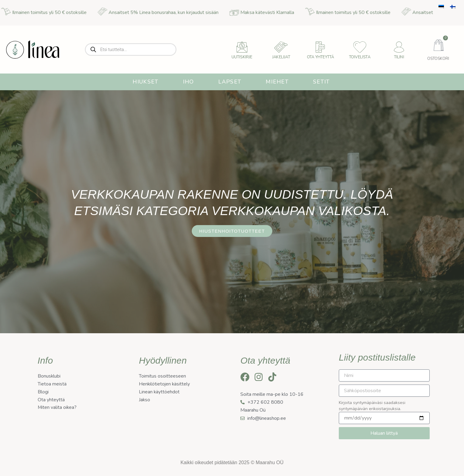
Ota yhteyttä (320, 57)
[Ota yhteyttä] (321, 47)
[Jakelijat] (281, 47)
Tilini (399, 57)
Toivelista (360, 57)
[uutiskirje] (242, 47)
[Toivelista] (360, 47)
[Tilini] (399, 47)
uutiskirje (242, 57)
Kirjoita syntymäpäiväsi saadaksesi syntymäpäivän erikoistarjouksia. (372, 406)
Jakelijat (281, 57)
